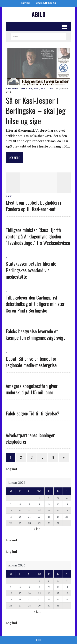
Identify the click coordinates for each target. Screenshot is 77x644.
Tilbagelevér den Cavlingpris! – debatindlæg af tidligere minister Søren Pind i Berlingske (35, 304)
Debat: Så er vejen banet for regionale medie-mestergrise (31, 362)
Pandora (47, 88)
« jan (37, 529)
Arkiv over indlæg (46, 3)
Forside (26, 3)
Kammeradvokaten (19, 88)
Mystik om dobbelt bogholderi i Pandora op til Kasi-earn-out (33, 206)
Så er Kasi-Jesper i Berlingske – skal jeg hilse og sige (36, 110)
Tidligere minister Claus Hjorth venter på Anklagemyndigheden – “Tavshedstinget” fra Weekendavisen (38, 236)
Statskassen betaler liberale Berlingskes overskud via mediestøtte (31, 270)
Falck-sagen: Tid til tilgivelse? (33, 413)
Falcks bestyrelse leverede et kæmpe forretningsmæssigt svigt (35, 334)
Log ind (11, 469)
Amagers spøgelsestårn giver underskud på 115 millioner (32, 389)
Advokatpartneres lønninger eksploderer (30, 438)
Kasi (36, 88)
